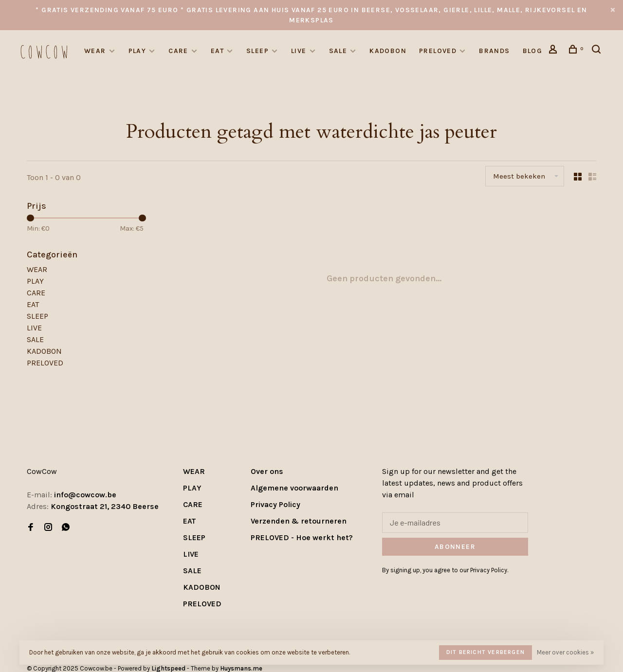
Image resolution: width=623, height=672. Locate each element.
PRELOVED (438, 51)
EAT (217, 51)
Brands (494, 51)
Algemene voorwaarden (294, 488)
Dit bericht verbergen (486, 652)
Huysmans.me (241, 668)
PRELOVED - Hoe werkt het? (302, 537)
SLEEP (257, 51)
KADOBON (388, 51)
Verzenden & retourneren (299, 521)
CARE (178, 51)
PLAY (137, 51)
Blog (533, 51)
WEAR (95, 51)
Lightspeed (168, 668)
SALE (338, 51)
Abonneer (455, 547)
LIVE (299, 51)
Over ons (267, 471)
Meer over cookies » (565, 652)
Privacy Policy (275, 504)
